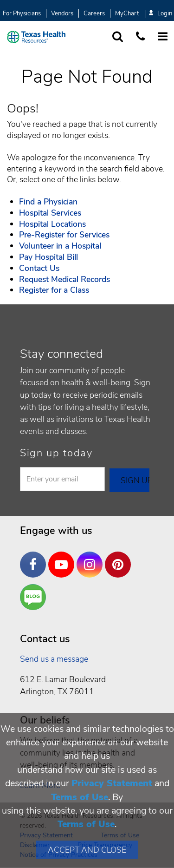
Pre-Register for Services (64, 235)
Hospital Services (50, 213)
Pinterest (120, 558)
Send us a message (54, 659)
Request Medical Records (64, 279)
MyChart (127, 13)
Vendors (62, 13)
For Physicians (22, 13)
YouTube (64, 558)
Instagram (92, 558)
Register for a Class (54, 290)
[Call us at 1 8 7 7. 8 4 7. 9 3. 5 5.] (140, 37)
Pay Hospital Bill (48, 257)
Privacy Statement (112, 783)
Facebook (35, 558)
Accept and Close (87, 850)
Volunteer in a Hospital (60, 246)
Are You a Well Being (35, 597)
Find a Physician (48, 202)
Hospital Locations (52, 224)
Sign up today (56, 453)
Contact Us (39, 268)
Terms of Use (80, 797)
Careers (94, 13)
